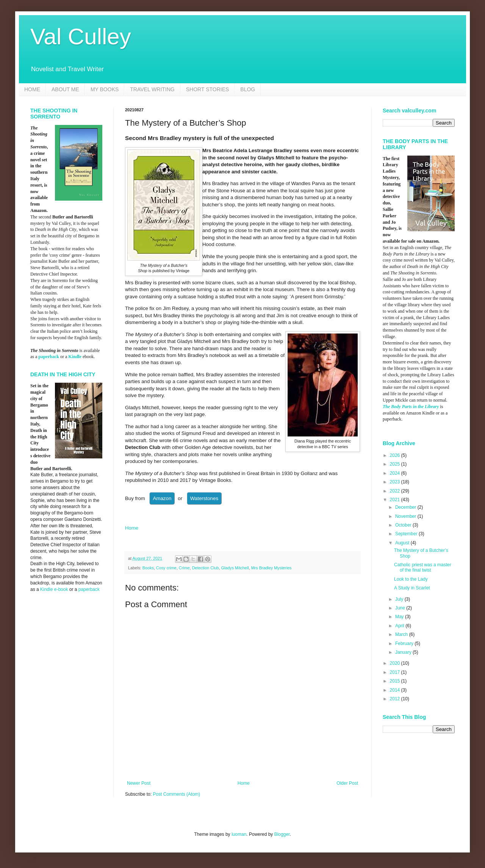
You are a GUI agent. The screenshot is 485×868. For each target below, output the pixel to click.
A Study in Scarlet (412, 588)
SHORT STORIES (208, 89)
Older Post (347, 783)
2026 (396, 455)
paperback (49, 357)
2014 (396, 690)
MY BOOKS (105, 89)
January (404, 652)
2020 (396, 663)
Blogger (282, 834)
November (406, 516)
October (404, 525)
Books (148, 568)
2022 (396, 491)
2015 (396, 681)
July (400, 599)
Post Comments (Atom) (176, 794)
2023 (396, 482)
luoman (239, 834)
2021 (396, 500)
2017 (396, 672)
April (400, 626)
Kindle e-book (55, 589)
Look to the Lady (411, 579)
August (403, 543)
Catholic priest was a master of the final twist (423, 567)
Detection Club (206, 568)
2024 (396, 473)
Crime (184, 568)
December (406, 507)
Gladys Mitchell (235, 568)
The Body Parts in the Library (411, 407)
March (402, 634)
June (401, 608)
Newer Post (139, 783)
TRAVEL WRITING (152, 89)
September (407, 534)
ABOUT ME (65, 89)
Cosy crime (166, 568)
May (400, 617)
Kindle (75, 357)
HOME (32, 89)
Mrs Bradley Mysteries (271, 568)
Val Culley (81, 37)
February (405, 644)
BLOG (248, 89)
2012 (396, 699)
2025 (396, 464)
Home (132, 528)
